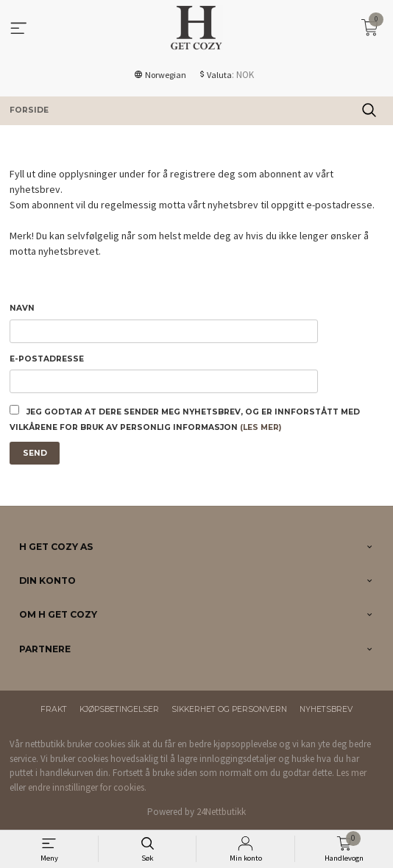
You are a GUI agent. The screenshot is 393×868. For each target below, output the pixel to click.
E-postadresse (47, 359)
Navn (22, 308)
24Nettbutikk (221, 812)
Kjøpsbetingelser (119, 709)
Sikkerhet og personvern (229, 709)
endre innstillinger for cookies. (87, 787)
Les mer (351, 773)
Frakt (54, 709)
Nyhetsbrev (326, 709)
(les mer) (261, 427)
